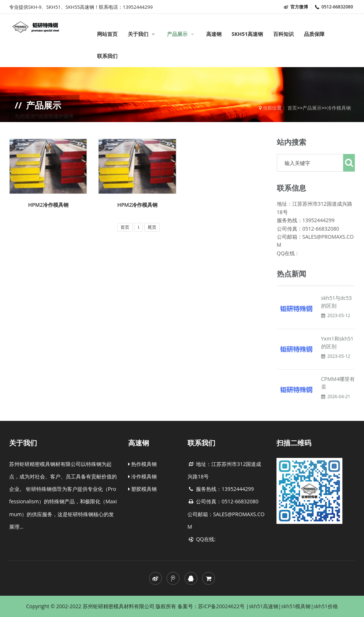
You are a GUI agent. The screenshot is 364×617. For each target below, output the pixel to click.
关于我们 (142, 34)
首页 (292, 108)
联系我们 (107, 56)
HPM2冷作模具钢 (48, 205)
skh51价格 (326, 606)
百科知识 (283, 34)
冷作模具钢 (339, 108)
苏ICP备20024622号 (222, 606)
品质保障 (314, 34)
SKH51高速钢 (247, 34)
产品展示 (181, 34)
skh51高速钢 (263, 606)
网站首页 (107, 34)
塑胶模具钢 (143, 489)
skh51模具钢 (296, 606)
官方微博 (296, 7)
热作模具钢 (143, 464)
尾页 (152, 227)
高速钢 (214, 34)
